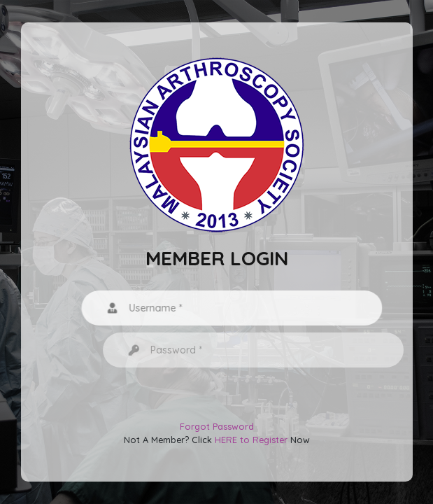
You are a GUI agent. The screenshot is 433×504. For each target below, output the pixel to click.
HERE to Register (251, 440)
